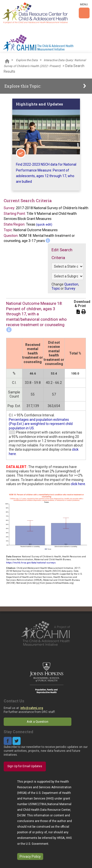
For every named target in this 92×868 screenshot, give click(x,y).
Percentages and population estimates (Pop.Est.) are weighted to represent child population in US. (41, 424)
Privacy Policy (30, 857)
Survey (70, 288)
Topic (56, 288)
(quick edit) (44, 224)
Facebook (8, 741)
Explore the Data (27, 60)
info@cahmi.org (32, 708)
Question (71, 284)
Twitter (17, 741)
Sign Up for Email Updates (25, 766)
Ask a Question (38, 722)
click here (78, 484)
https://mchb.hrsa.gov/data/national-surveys (31, 563)
